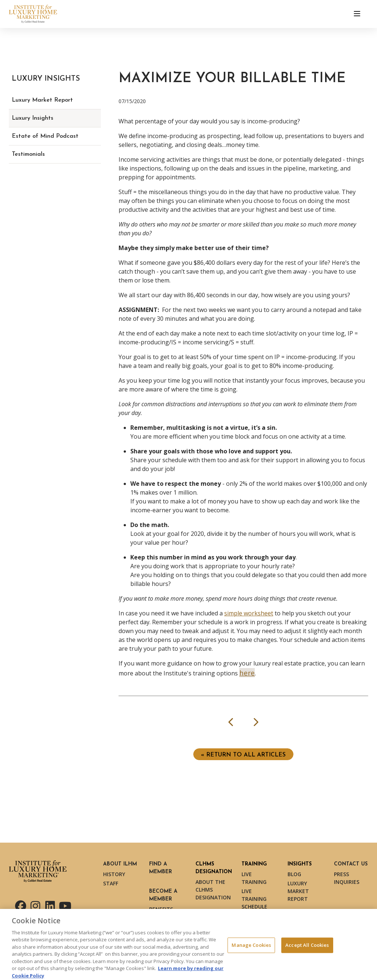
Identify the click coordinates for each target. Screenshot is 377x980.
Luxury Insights (33, 118)
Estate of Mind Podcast (45, 136)
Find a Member (161, 868)
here (247, 673)
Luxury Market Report (42, 100)
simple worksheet (249, 613)
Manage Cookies (251, 948)
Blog (294, 874)
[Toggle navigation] (357, 14)
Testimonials (28, 154)
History (114, 874)
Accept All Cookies (307, 948)
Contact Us (351, 864)
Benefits (161, 909)
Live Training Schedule (254, 899)
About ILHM (120, 864)
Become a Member (163, 895)
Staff (111, 883)
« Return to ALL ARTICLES (243, 755)
